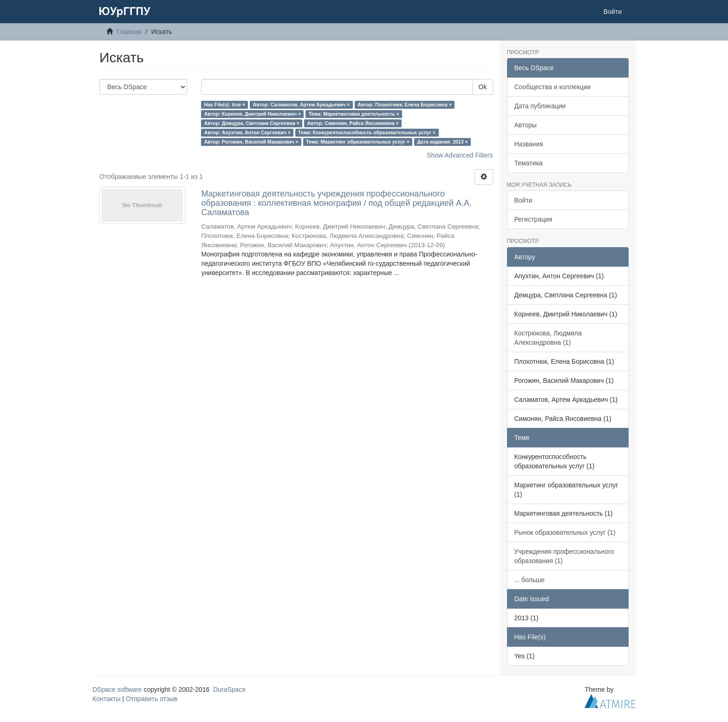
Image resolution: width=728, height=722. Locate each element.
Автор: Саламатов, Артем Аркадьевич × (302, 105)
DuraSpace (229, 689)
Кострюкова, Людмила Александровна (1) (548, 338)
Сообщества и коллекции (553, 87)
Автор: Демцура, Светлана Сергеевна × (252, 123)
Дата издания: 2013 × (442, 142)
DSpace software (117, 689)
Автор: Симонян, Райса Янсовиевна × (353, 123)
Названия (529, 144)
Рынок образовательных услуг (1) (565, 532)
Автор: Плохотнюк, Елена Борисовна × (405, 105)
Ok (483, 87)
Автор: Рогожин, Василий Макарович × (251, 142)
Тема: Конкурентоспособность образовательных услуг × (367, 132)
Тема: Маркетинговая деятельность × (354, 114)
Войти (523, 200)
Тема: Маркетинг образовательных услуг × (358, 142)
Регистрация (533, 219)
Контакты (106, 699)
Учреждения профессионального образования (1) (564, 556)
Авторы (526, 125)
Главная (129, 32)
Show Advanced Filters (460, 155)
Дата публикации (540, 106)
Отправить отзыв (152, 699)
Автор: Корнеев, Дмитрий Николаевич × (253, 114)
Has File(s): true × (225, 105)
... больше (530, 580)
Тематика (529, 163)
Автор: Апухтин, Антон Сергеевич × (247, 132)
